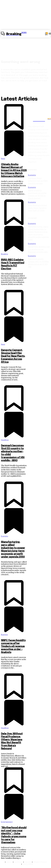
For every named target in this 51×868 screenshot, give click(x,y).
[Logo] (14, 34)
